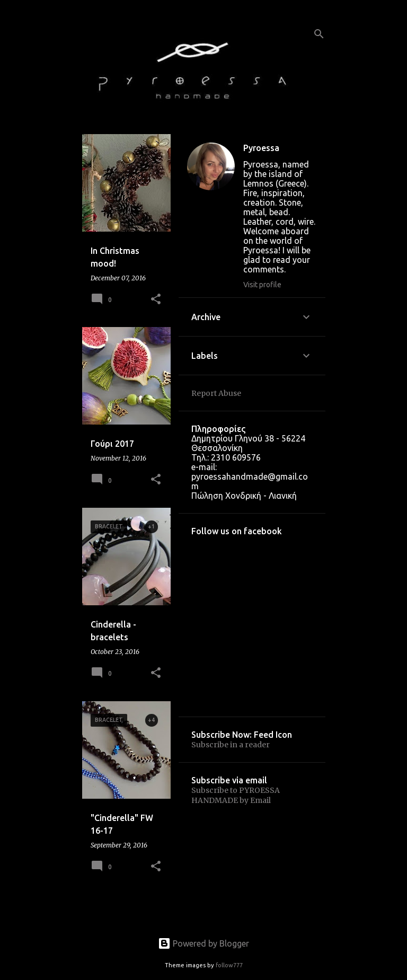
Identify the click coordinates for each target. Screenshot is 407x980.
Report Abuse (216, 393)
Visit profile (262, 285)
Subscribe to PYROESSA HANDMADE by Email (236, 795)
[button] (156, 300)
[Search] (319, 34)
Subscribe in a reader (231, 745)
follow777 (229, 965)
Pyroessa (261, 148)
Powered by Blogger (203, 943)
